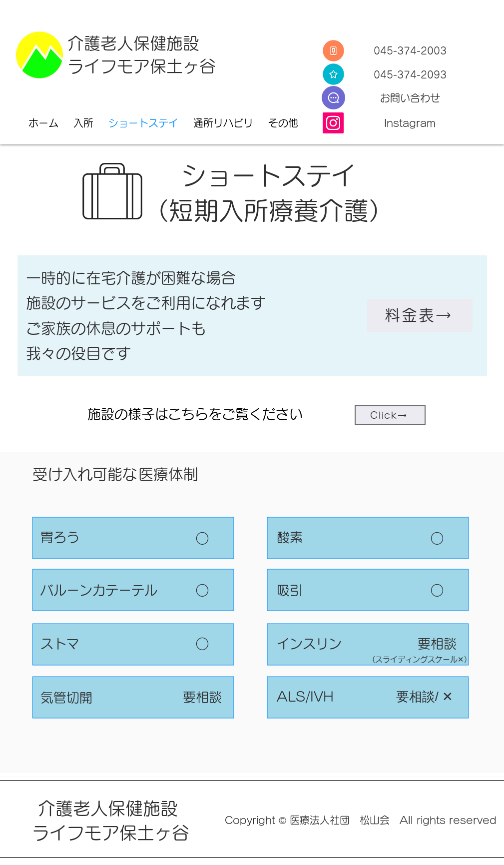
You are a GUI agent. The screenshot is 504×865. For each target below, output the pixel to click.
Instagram (410, 123)
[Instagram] (333, 123)
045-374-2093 (410, 74)
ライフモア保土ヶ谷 (142, 66)
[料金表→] (420, 315)
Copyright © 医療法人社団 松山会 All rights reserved (361, 820)
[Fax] (333, 74)
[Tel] (333, 51)
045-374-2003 (410, 50)
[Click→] (390, 415)
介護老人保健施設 (133, 43)
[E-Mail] (333, 98)
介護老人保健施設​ (110, 808)
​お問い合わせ (410, 98)
